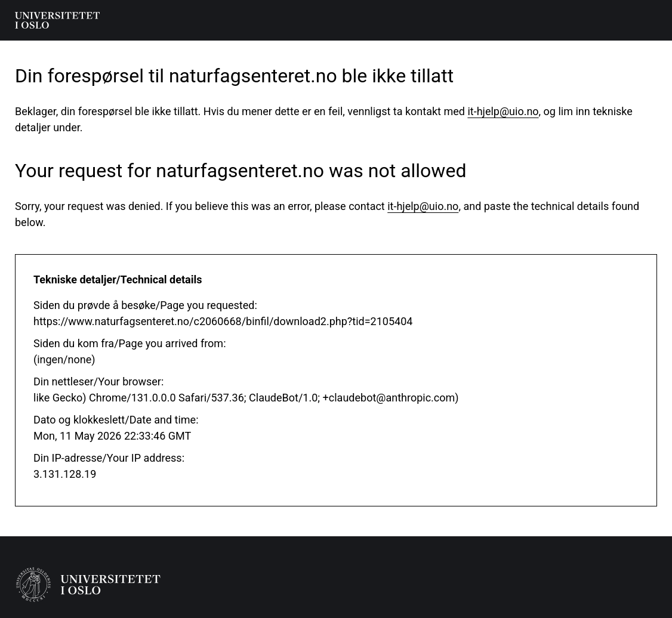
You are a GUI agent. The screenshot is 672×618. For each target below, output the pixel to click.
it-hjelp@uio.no (503, 111)
